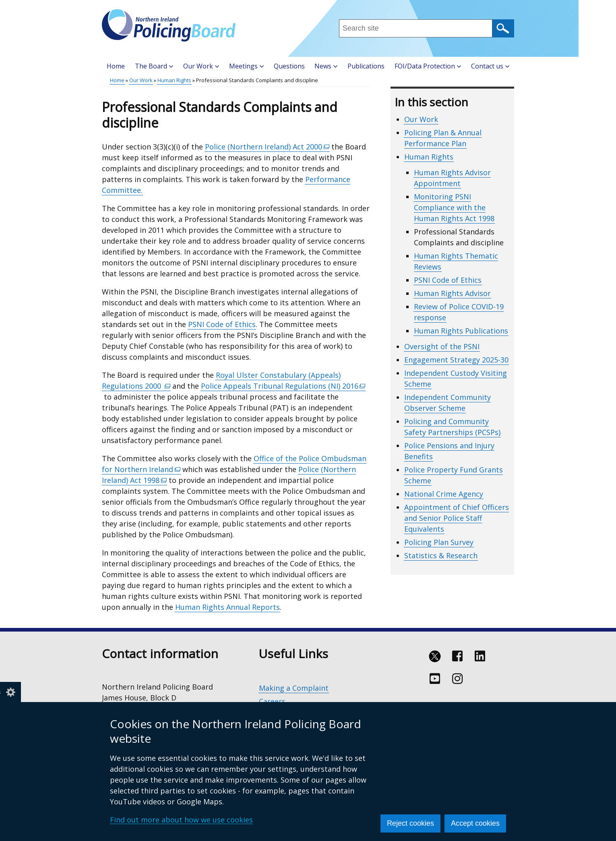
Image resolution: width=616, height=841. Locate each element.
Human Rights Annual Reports (227, 607)
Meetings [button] (246, 66)
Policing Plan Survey (439, 542)
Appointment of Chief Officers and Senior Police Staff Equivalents (457, 518)
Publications (366, 66)
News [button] (326, 66)
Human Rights (174, 80)
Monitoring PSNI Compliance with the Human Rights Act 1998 (454, 207)
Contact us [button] (490, 66)
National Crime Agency (444, 494)
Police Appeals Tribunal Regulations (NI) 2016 (283, 386)
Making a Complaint (294, 688)
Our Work (141, 80)
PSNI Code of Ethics (222, 324)
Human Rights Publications (461, 331)
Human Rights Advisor (452, 293)
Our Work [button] (201, 66)
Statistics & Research (441, 555)
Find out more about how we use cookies (181, 820)
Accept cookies (475, 823)
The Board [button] (154, 66)
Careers (272, 701)
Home (116, 66)
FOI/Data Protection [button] (428, 66)
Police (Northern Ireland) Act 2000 (267, 147)
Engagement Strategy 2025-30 (456, 360)
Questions (289, 66)
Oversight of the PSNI (442, 346)
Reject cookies (410, 823)
